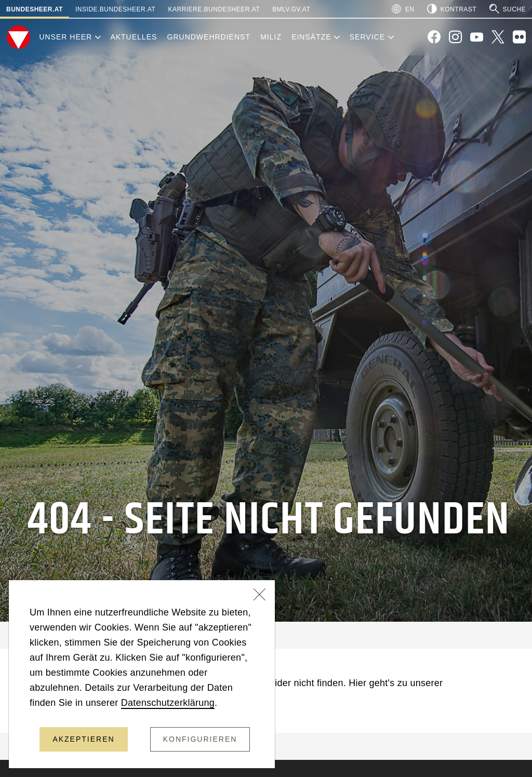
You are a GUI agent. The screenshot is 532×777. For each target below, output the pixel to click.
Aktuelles (134, 37)
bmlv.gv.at (291, 9)
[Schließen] (260, 596)
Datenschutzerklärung (168, 703)
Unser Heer (65, 37)
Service (367, 37)
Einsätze (311, 37)
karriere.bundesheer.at (214, 9)
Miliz (271, 37)
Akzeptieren (83, 739)
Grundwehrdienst (209, 37)
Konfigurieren (200, 739)
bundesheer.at (35, 9)
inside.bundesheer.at (115, 9)
